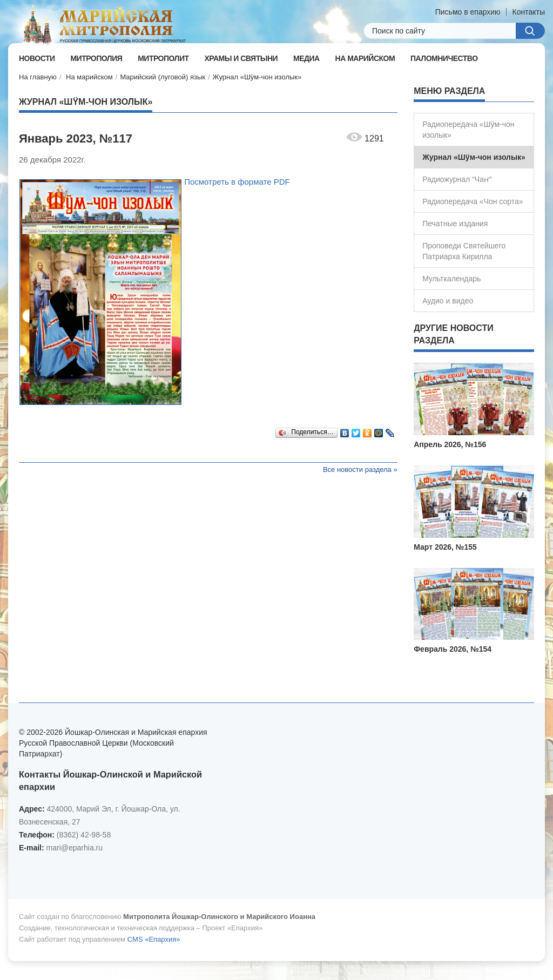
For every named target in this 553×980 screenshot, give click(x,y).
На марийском (89, 77)
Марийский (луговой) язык (163, 77)
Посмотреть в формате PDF (237, 182)
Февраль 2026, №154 (453, 649)
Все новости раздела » (360, 469)
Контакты (529, 12)
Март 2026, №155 (445, 547)
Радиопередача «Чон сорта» (473, 201)
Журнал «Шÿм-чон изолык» (257, 77)
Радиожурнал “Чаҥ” (457, 179)
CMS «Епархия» (154, 939)
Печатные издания (455, 224)
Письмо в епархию (468, 12)
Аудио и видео (448, 301)
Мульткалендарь (451, 279)
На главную (38, 77)
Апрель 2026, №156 (450, 444)
